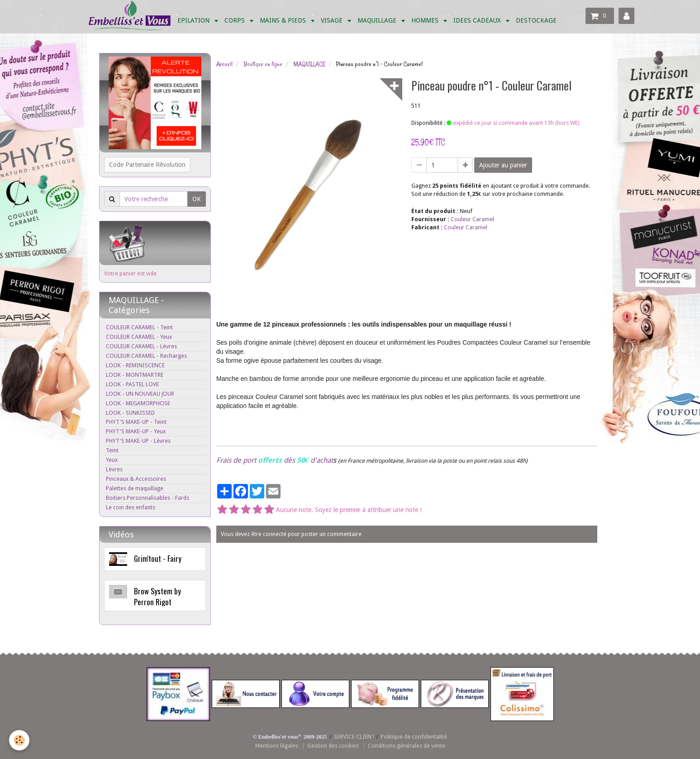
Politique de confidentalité (414, 737)
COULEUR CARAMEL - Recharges (146, 356)
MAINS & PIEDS (284, 20)
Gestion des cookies (333, 746)
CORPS (236, 20)
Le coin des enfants (131, 507)
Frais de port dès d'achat (275, 460)
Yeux (112, 460)
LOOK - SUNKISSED (130, 413)
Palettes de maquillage (135, 488)
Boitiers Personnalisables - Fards (148, 498)
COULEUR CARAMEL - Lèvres (141, 346)
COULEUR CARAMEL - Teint (139, 327)
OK (197, 199)
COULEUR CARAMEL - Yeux (139, 337)
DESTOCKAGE (536, 20)
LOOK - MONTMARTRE (135, 375)
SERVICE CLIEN (353, 737)
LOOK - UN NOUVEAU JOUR (140, 394)
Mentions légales (277, 746)
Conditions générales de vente (407, 746)
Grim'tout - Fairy (158, 558)
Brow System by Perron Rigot (157, 596)
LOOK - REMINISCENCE (135, 365)
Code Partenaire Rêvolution (147, 165)
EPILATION (194, 20)
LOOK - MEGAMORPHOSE (138, 403)
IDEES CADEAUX (478, 20)
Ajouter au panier (503, 165)
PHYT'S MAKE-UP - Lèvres (138, 441)
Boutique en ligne (263, 64)
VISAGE (333, 20)
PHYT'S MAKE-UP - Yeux (136, 431)
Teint (112, 450)
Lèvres (114, 469)
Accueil (224, 64)
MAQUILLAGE (378, 20)
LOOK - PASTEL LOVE (132, 384)
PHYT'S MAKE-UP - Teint (136, 422)
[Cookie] (19, 740)
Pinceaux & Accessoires (136, 479)
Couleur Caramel (472, 219)
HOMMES (426, 20)
